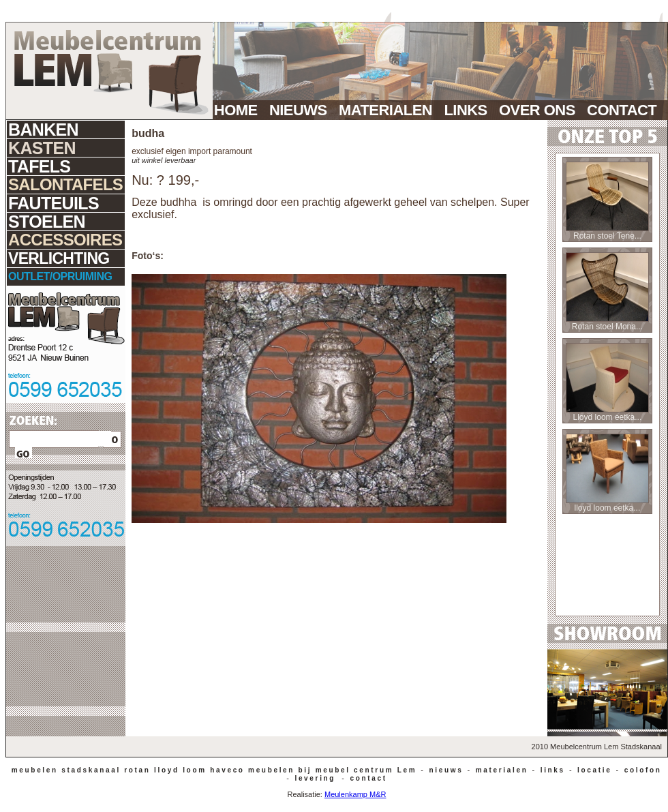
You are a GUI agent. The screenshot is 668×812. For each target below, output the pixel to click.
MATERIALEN (389, 110)
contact (367, 778)
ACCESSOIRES (65, 240)
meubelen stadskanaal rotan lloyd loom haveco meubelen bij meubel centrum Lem (212, 770)
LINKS (469, 110)
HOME (240, 110)
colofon (641, 770)
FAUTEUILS (54, 203)
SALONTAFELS (65, 184)
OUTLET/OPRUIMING (60, 276)
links (551, 770)
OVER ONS (541, 110)
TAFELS (39, 166)
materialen (500, 770)
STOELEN (47, 222)
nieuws (444, 770)
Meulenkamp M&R (355, 794)
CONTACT (627, 110)
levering (313, 778)
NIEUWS (302, 110)
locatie (593, 770)
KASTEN (42, 148)
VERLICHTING (59, 258)
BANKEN (43, 130)
